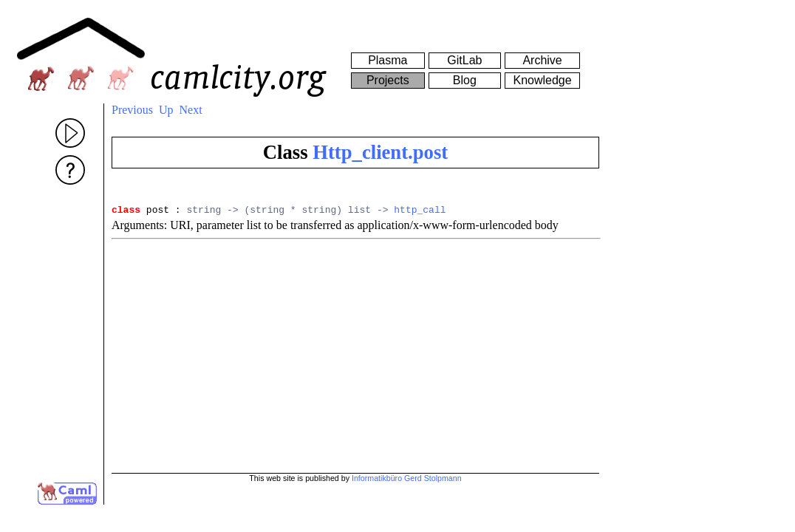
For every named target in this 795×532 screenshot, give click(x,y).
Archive (542, 60)
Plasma (388, 60)
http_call (420, 211)
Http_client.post (380, 152)
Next (191, 110)
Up (166, 110)
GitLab (464, 60)
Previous (132, 110)
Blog (465, 80)
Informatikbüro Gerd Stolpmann (407, 478)
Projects (388, 80)
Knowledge (542, 80)
